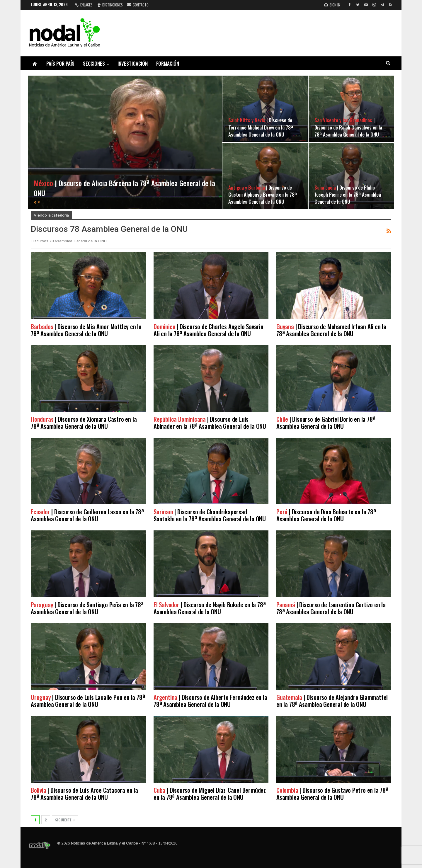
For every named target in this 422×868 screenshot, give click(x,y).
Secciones (94, 63)
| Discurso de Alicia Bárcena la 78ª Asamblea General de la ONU (124, 188)
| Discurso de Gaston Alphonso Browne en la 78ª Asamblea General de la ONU (263, 194)
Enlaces (84, 5)
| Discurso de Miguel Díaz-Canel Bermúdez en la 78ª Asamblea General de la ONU (210, 793)
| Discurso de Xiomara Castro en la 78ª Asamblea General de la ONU (84, 422)
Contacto (138, 5)
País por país (60, 63)
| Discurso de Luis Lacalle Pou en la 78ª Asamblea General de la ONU (88, 701)
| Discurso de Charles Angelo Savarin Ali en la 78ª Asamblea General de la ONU (209, 330)
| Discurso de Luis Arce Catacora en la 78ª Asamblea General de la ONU (84, 793)
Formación (168, 63)
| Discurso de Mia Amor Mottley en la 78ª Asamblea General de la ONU (86, 330)
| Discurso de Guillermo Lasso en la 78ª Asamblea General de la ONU (87, 515)
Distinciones (110, 5)
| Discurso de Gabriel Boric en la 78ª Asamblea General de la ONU (326, 422)
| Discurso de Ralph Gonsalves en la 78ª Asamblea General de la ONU (348, 127)
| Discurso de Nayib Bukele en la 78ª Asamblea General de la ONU (210, 608)
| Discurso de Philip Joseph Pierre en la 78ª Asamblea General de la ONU (348, 194)
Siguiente (65, 820)
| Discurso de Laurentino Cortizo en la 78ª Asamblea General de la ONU (331, 608)
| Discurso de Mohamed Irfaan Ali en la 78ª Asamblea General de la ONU (331, 330)
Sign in (332, 5)
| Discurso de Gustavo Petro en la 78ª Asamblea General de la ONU (332, 793)
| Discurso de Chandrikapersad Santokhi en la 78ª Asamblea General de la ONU (210, 515)
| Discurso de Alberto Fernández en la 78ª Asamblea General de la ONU (210, 701)
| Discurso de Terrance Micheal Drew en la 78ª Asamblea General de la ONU (261, 127)
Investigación (133, 63)
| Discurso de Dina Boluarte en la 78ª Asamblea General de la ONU (326, 515)
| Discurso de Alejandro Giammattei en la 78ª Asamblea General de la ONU (332, 701)
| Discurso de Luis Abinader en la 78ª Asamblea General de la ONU (210, 422)
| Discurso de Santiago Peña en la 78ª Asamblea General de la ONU (87, 608)
